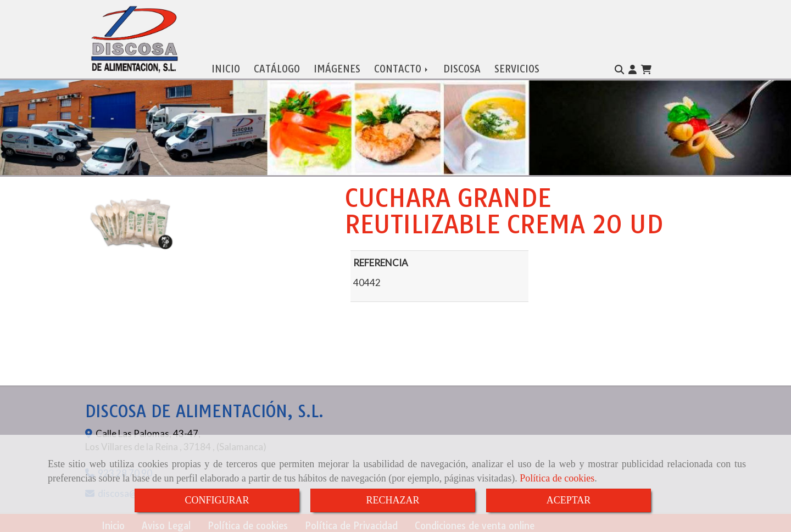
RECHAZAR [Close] (392, 500)
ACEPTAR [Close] (569, 500)
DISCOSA (462, 67)
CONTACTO (402, 67)
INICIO (226, 67)
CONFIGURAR (217, 500)
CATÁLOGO (277, 67)
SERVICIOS (517, 67)
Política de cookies (557, 478)
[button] (633, 68)
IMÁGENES (337, 67)
